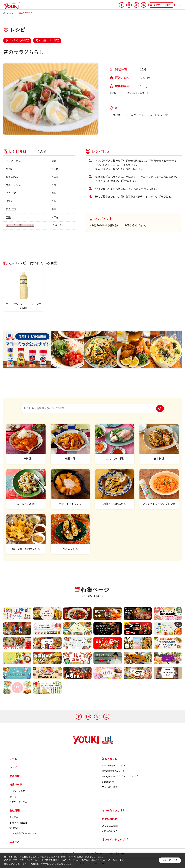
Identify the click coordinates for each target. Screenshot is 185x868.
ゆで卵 (10, 201)
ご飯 (8, 217)
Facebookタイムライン (113, 766)
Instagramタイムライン (114, 771)
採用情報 (14, 828)
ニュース (15, 842)
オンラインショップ (115, 840)
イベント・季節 (17, 791)
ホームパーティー (136, 115)
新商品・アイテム (18, 802)
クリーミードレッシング (20, 225)
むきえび (11, 209)
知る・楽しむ (110, 759)
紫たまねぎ (12, 177)
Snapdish (108, 782)
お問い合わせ (110, 819)
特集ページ (16, 785)
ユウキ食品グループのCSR (23, 833)
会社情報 (15, 810)
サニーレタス (13, 185)
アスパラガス (13, 161)
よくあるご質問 (110, 826)
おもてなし (156, 115)
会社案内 (14, 817)
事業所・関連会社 (18, 823)
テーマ (13, 797)
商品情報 (15, 776)
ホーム (13, 759)
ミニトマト (12, 193)
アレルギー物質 (110, 787)
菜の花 (10, 169)
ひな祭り (118, 115)
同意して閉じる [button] (170, 860)
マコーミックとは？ (113, 810)
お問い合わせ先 (110, 831)
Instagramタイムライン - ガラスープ (120, 776)
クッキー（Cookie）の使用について (38, 864)
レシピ (13, 767)
